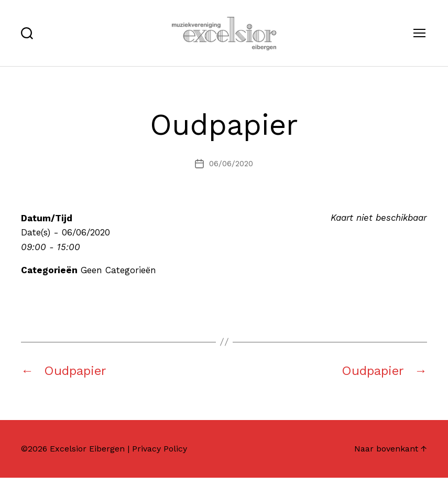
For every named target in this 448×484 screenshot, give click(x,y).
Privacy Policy (160, 455)
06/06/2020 (231, 170)
